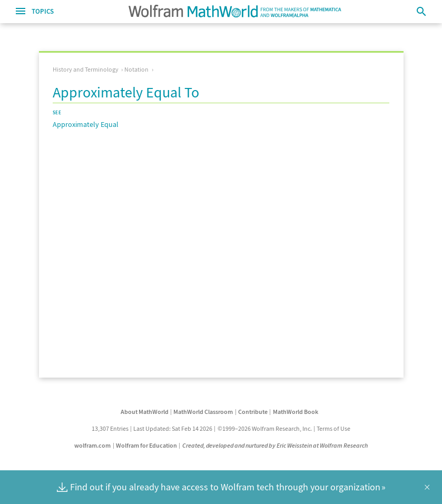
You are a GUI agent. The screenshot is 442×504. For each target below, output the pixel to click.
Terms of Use (333, 428)
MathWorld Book (296, 412)
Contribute (253, 412)
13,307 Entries (110, 428)
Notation (136, 69)
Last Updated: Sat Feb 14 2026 (173, 428)
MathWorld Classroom (203, 412)
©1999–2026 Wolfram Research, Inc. (265, 428)
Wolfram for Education (146, 445)
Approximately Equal (86, 124)
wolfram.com (92, 445)
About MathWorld (145, 412)
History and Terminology (86, 69)
